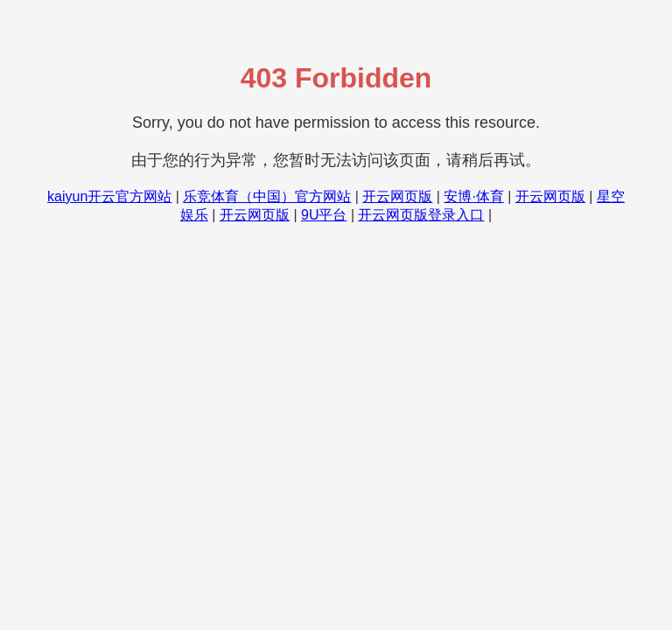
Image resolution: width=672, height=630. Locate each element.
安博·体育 (473, 196)
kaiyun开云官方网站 (109, 196)
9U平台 (324, 215)
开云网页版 (397, 196)
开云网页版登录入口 (421, 215)
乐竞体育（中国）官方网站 (267, 196)
